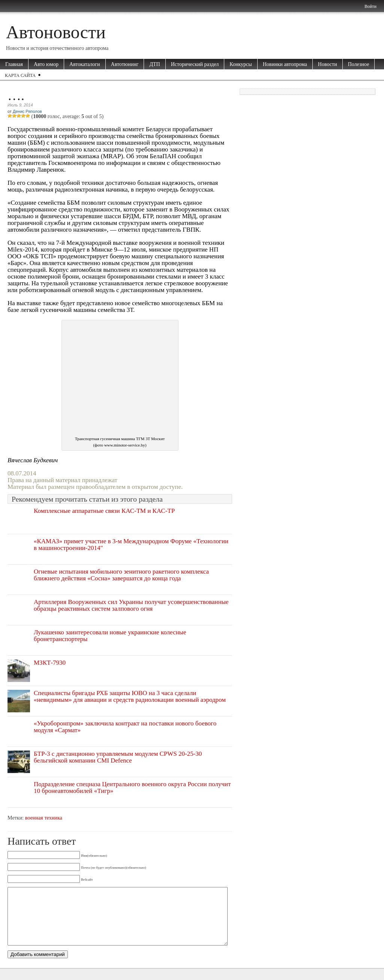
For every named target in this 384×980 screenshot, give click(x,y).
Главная (14, 64)
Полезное (359, 64)
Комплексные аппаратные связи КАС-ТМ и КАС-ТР (104, 511)
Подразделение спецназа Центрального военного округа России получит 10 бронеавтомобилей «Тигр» (132, 787)
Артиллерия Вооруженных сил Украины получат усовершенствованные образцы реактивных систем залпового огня (131, 605)
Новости (328, 64)
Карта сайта (20, 75)
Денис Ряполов (27, 111)
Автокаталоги (85, 64)
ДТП (154, 64)
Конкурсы (241, 64)
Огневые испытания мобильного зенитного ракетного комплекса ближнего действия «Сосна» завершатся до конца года (121, 575)
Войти (370, 6)
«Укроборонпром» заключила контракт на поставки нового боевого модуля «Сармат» (125, 727)
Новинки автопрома (285, 64)
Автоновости (56, 32)
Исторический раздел (195, 64)
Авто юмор (46, 64)
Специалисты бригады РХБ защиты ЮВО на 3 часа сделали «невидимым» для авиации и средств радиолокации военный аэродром (130, 696)
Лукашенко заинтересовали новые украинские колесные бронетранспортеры (110, 636)
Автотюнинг (125, 64)
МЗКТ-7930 (50, 663)
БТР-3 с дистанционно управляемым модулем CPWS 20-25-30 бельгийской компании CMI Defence (118, 757)
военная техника (44, 818)
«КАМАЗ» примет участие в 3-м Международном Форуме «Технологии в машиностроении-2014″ (131, 545)
